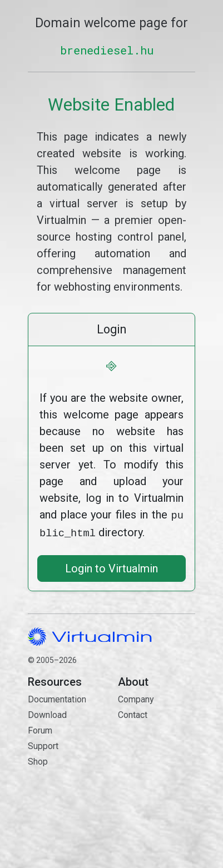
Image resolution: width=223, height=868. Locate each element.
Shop (38, 759)
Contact (156, 752)
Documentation (57, 697)
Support (43, 744)
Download (47, 713)
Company (136, 697)
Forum (40, 728)
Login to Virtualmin (111, 566)
